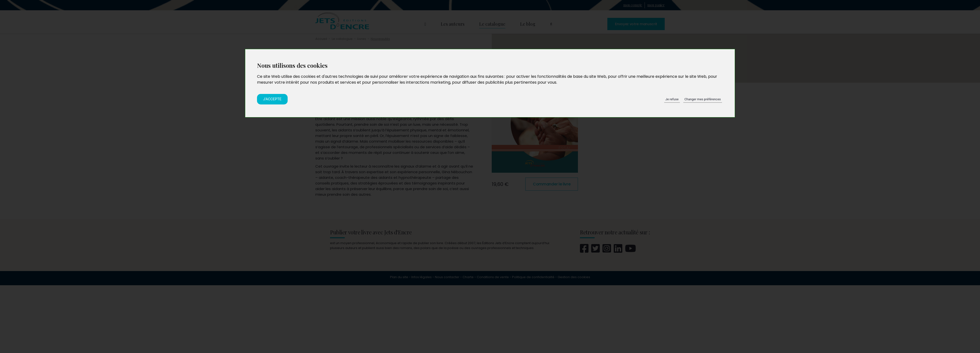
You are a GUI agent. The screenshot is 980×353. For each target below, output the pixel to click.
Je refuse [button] (672, 99)
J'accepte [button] (272, 99)
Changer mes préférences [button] (703, 99)
